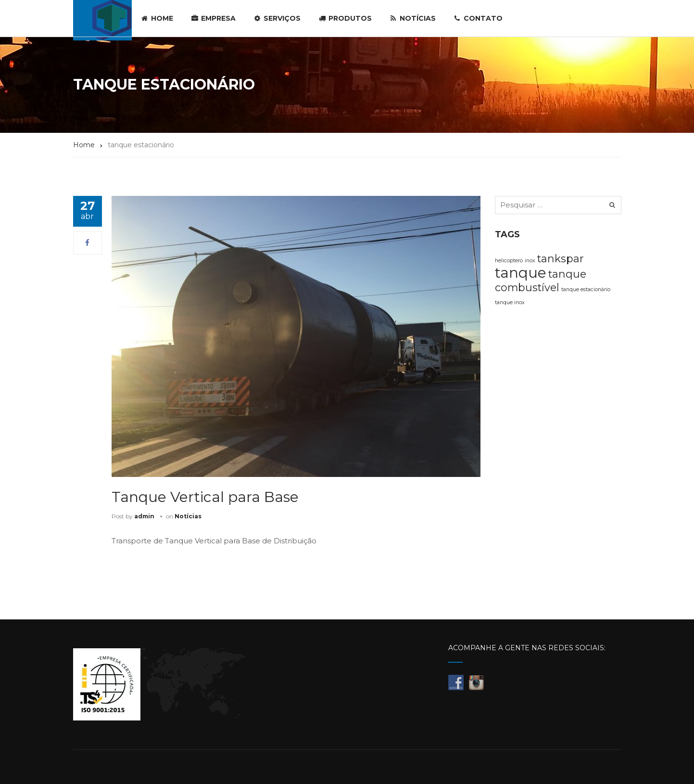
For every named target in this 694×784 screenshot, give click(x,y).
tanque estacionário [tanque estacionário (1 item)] (586, 289)
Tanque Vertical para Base (205, 497)
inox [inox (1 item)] (530, 261)
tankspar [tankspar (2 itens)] (561, 258)
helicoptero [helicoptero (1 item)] (509, 261)
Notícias (188, 516)
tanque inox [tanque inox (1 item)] (510, 302)
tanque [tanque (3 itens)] (521, 273)
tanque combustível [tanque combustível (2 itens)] (541, 281)
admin (144, 516)
